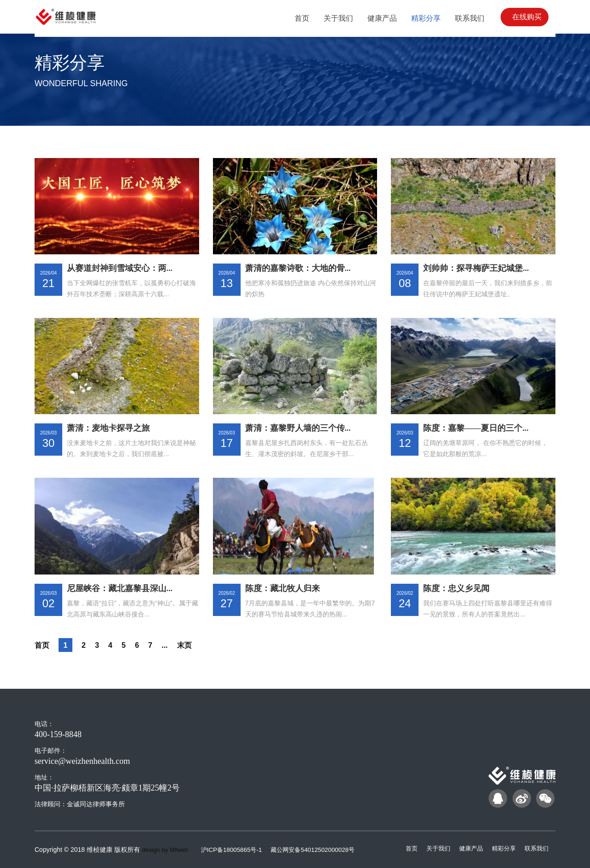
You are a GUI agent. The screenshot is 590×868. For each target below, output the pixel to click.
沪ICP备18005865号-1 (236, 850)
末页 (191, 645)
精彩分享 (501, 848)
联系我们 (536, 848)
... (170, 645)
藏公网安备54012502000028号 (321, 850)
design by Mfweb (166, 850)
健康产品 (466, 848)
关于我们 (432, 848)
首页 (43, 645)
